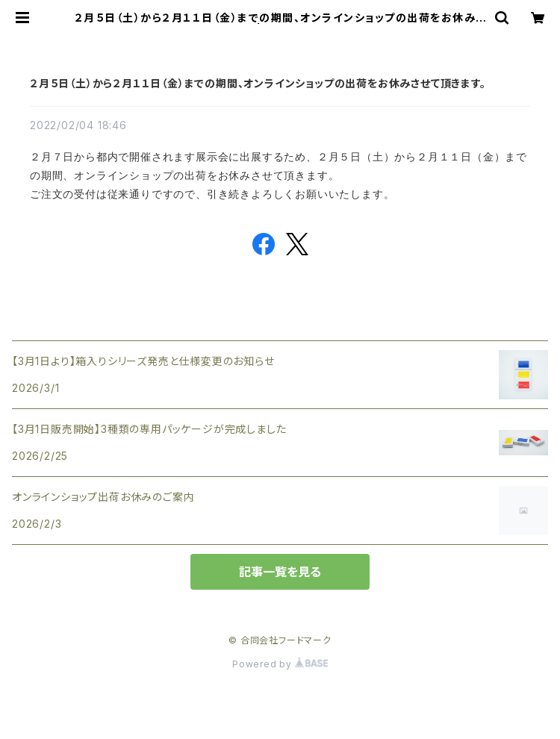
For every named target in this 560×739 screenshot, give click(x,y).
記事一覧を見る (280, 572)
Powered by (280, 664)
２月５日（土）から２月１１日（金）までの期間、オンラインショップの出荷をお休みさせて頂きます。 (258, 83)
